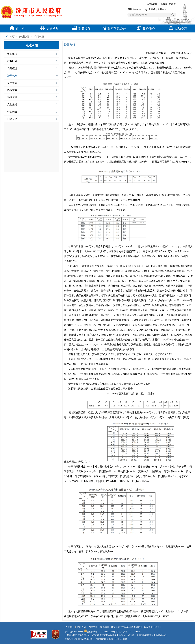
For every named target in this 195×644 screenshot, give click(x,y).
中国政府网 (152, 4)
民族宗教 (12, 90)
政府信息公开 (113, 28)
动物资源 (12, 97)
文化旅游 (12, 104)
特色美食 (12, 112)
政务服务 (145, 28)
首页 (12, 37)
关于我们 (70, 627)
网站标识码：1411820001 (128, 632)
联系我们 (105, 627)
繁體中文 (162, 9)
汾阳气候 (39, 37)
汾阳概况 (12, 54)
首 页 (17, 28)
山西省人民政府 (168, 4)
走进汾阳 (49, 28)
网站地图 (93, 627)
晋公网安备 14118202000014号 (100, 632)
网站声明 (81, 627)
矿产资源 (12, 83)
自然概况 (12, 68)
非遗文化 (12, 119)
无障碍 (152, 9)
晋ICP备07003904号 (74, 632)
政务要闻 (81, 28)
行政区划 (12, 61)
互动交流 (177, 28)
